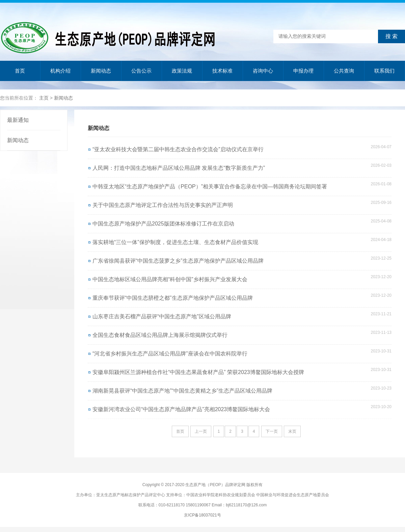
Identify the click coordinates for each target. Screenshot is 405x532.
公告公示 (141, 71)
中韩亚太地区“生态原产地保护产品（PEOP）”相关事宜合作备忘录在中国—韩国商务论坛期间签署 (210, 187)
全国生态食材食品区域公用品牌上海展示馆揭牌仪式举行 (160, 335)
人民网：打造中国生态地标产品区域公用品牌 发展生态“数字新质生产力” (179, 168)
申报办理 (303, 71)
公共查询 (344, 71)
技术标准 (222, 71)
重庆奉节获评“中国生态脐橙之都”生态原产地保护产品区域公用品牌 (173, 298)
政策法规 (182, 71)
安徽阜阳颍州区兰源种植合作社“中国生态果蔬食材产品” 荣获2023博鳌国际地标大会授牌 (198, 372)
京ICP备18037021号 (202, 515)
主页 (44, 98)
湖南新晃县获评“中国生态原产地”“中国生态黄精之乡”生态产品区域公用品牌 (182, 391)
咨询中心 (263, 71)
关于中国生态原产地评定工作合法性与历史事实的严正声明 (163, 205)
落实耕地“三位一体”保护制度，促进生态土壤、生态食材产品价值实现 (175, 242)
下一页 (272, 431)
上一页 (201, 431)
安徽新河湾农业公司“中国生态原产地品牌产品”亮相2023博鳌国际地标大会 (181, 409)
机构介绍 (60, 71)
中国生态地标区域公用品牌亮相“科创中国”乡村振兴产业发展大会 (170, 279)
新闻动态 (101, 71)
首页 (20, 71)
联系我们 (384, 71)
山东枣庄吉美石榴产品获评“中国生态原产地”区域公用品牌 (162, 316)
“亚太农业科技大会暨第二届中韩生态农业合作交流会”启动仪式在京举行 (178, 149)
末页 (292, 431)
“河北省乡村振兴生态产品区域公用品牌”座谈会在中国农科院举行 (170, 354)
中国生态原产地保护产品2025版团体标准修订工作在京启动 (163, 224)
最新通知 (18, 120)
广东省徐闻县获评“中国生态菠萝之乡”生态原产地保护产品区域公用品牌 (178, 261)
